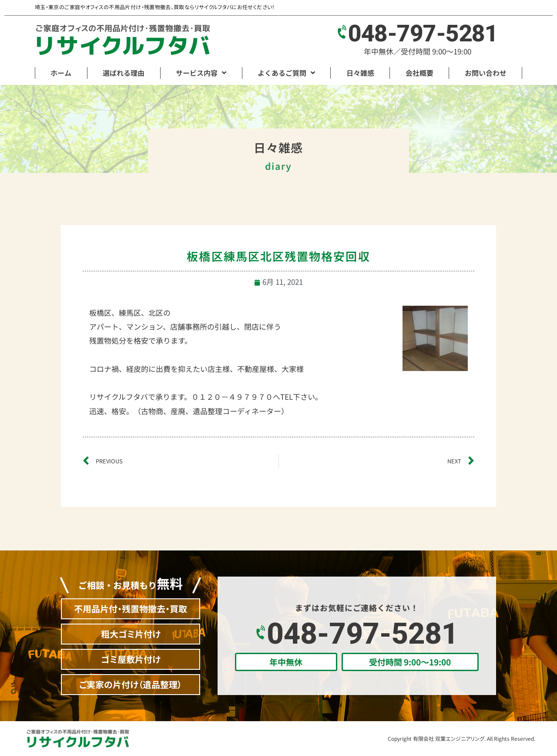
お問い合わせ (486, 73)
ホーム (61, 73)
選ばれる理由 (124, 73)
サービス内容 (201, 73)
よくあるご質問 (286, 73)
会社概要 (419, 73)
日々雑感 (360, 73)
